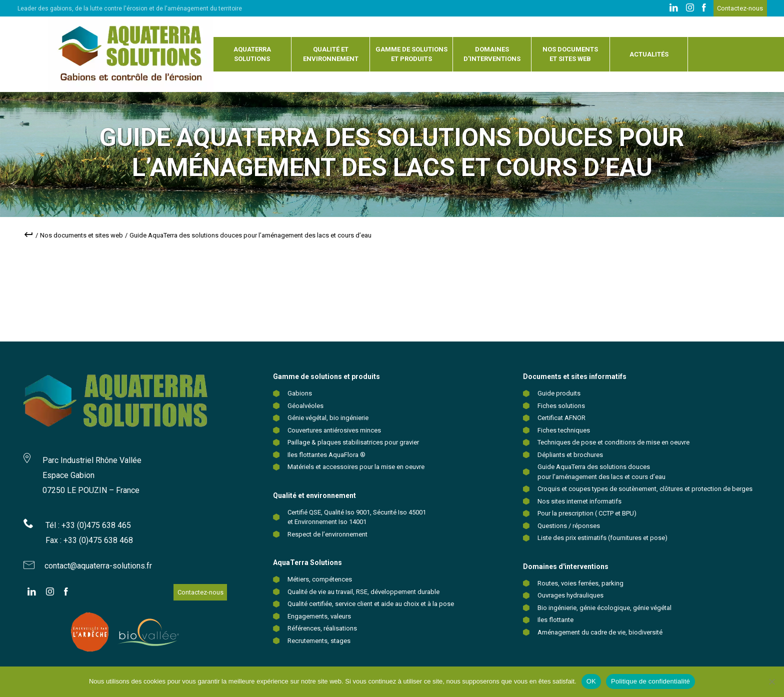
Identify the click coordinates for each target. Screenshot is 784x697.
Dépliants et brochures (570, 455)
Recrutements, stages (319, 641)
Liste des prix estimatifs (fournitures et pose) (602, 538)
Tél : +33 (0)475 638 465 (88, 525)
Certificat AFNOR (561, 418)
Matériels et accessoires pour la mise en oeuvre (356, 467)
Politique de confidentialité (650, 681)
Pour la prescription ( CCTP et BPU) (587, 513)
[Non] (771, 681)
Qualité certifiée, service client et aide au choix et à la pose (371, 604)
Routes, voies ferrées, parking (580, 583)
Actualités (649, 54)
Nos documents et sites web (570, 54)
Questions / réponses (569, 526)
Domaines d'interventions (492, 54)
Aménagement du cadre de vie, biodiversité (600, 632)
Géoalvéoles (305, 406)
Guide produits (559, 393)
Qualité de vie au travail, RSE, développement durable (363, 592)
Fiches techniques (564, 430)
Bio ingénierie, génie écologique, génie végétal (604, 608)
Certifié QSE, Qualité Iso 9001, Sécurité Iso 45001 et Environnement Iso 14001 (357, 517)
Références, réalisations (322, 628)
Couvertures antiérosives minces (334, 430)
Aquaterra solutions (252, 54)
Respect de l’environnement (327, 534)
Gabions (300, 393)
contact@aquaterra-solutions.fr (98, 566)
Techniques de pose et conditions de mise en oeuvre (613, 442)
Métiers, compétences (320, 579)
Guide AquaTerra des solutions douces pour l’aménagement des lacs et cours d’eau (601, 472)
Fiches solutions (561, 406)
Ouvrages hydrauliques (570, 595)
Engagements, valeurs (319, 616)
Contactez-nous (740, 8)
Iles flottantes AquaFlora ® (326, 455)
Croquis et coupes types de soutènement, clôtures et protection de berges (645, 489)
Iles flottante (555, 620)
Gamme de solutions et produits (411, 54)
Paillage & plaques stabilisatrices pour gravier (353, 442)
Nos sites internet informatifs (579, 501)
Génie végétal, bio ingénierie (328, 418)
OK (591, 681)
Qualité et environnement (331, 54)
